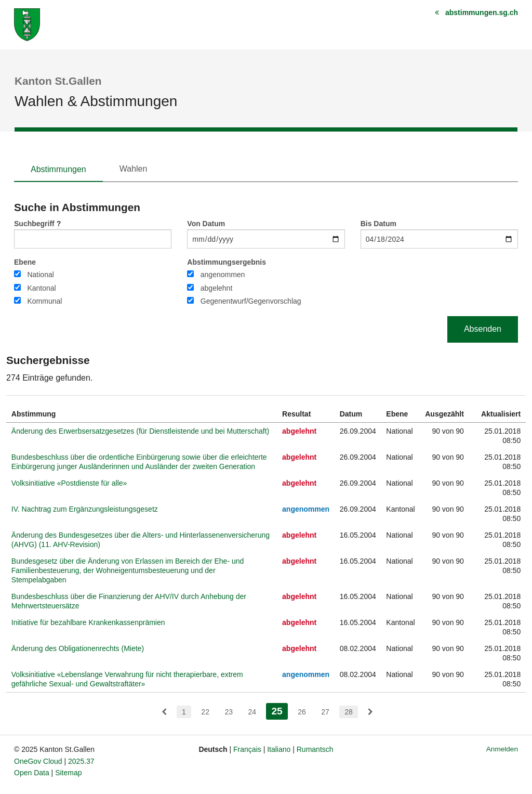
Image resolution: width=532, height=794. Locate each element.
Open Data (32, 773)
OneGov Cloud (38, 761)
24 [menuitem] (252, 712)
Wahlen (134, 169)
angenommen (223, 275)
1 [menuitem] (184, 712)
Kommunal (44, 301)
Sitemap (68, 773)
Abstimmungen (58, 169)
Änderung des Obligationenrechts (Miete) (78, 648)
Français (247, 749)
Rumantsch (315, 749)
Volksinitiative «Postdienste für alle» (69, 483)
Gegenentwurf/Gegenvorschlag (251, 301)
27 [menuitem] (325, 712)
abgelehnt (217, 288)
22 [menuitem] (205, 712)
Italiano (279, 749)
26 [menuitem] (302, 712)
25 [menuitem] (279, 710)
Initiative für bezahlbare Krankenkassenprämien (88, 622)
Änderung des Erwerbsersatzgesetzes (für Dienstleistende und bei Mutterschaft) (140, 431)
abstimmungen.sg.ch (482, 12)
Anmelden (502, 749)
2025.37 (81, 761)
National (40, 275)
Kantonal (41, 288)
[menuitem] (164, 712)
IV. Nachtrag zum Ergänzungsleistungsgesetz (85, 509)
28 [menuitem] (349, 712)
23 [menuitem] (229, 712)
